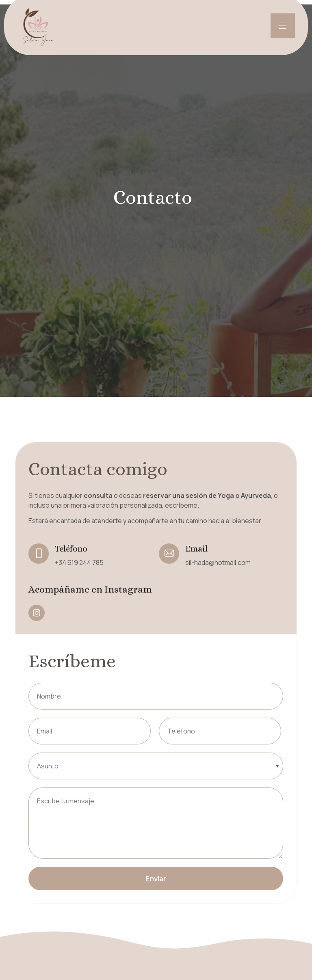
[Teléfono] (39, 554)
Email (196, 549)
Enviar (156, 878)
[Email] (169, 554)
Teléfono (71, 549)
